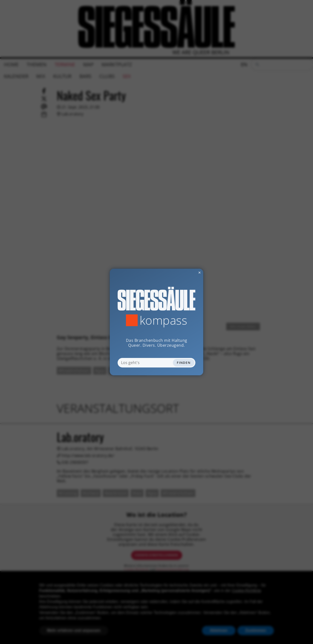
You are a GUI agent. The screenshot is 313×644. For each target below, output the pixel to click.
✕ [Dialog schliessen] (188, 272)
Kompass (163, 320)
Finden (184, 363)
